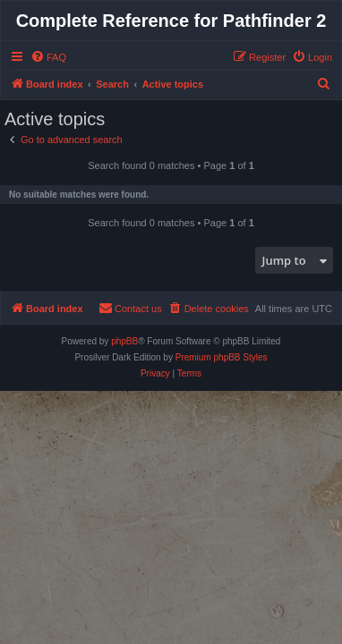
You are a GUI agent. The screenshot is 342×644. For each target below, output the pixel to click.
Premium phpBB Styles (222, 357)
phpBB (124, 341)
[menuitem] (48, 57)
